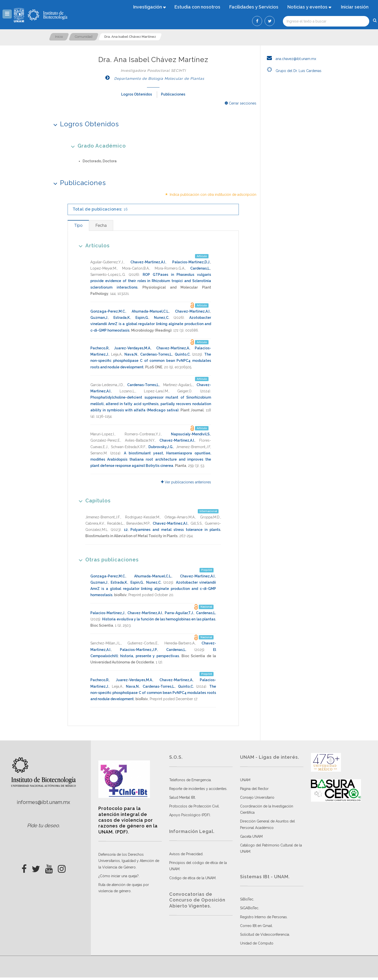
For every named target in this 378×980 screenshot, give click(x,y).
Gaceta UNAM (251, 836)
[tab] (78, 225)
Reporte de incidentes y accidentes (198, 789)
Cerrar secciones (241, 103)
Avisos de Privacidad (186, 854)
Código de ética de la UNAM (192, 878)
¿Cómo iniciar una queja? (119, 876)
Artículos (92, 245)
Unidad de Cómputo (257, 943)
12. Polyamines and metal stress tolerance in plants (172, 530)
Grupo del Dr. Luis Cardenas (293, 71)
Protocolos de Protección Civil (194, 806)
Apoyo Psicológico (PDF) (190, 815)
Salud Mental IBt (182, 797)
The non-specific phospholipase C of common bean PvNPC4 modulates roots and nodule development (151, 361)
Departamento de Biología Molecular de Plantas (153, 79)
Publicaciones (173, 94)
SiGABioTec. (250, 908)
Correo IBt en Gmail (256, 926)
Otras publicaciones (107, 560)
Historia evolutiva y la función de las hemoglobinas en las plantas (159, 619)
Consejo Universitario (257, 797)
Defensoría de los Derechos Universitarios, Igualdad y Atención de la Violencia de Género (129, 861)
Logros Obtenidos (137, 94)
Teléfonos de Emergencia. (190, 780)
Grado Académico (97, 146)
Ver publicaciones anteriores (186, 482)
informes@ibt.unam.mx (43, 802)
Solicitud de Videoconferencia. (265, 934)
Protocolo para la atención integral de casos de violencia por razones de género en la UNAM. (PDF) (128, 820)
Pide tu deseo (43, 825)
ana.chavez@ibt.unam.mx (290, 59)
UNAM (245, 780)
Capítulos (93, 501)
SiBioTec (247, 899)
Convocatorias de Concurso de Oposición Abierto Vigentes (197, 900)
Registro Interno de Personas (263, 917)
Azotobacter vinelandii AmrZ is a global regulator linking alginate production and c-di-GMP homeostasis (151, 324)
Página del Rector (254, 789)
